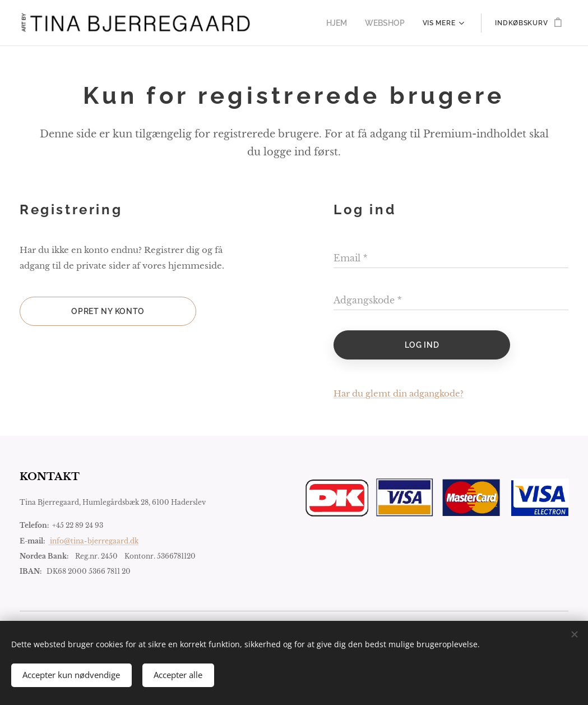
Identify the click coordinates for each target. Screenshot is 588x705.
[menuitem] (344, 23)
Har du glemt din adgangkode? (399, 393)
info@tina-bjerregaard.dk (93, 541)
